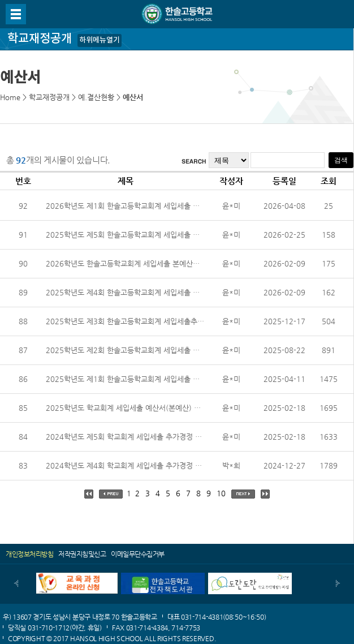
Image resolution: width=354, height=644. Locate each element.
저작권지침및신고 (82, 554)
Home (10, 97)
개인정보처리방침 (29, 554)
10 (221, 493)
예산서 (133, 97)
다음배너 (338, 583)
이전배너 (16, 583)
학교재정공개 (49, 97)
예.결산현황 (96, 97)
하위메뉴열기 (100, 40)
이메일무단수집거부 (138, 554)
